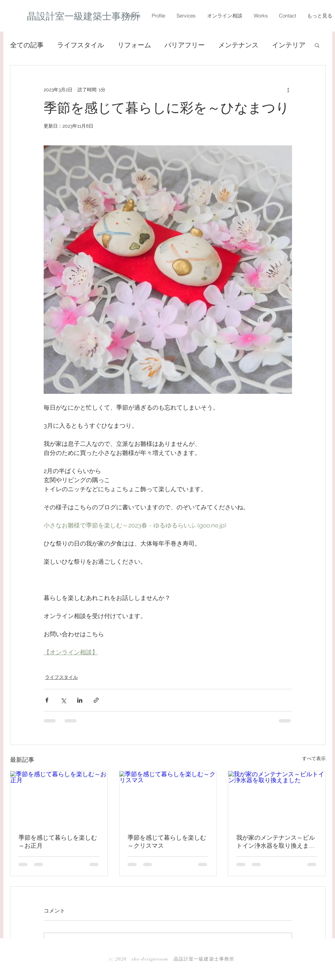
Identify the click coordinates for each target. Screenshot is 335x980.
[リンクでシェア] (96, 700)
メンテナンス (238, 45)
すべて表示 (314, 758)
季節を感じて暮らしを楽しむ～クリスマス (167, 842)
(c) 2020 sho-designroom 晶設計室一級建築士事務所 (171, 959)
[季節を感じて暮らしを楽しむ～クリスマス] (168, 798)
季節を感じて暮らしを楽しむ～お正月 (58, 842)
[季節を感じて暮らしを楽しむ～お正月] (59, 798)
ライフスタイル (81, 45)
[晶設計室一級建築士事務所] (87, 16)
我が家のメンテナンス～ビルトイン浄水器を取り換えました (276, 842)
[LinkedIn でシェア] (80, 700)
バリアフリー (185, 45)
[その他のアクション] (288, 90)
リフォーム (134, 45)
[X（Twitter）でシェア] (63, 700)
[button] (317, 45)
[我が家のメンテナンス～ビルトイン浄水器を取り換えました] (277, 798)
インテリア (289, 45)
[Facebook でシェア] (47, 700)
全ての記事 (27, 45)
